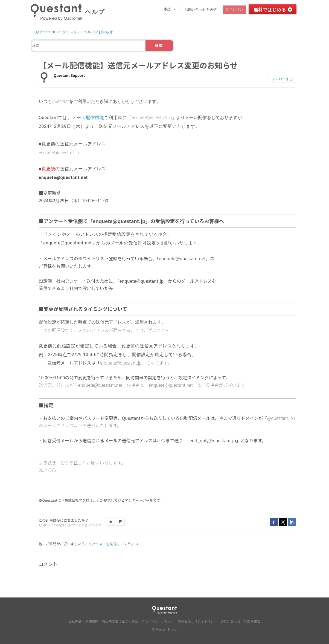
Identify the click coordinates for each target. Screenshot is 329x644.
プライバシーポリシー (158, 621)
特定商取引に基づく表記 (120, 621)
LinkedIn (292, 522)
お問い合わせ (231, 621)
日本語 (166, 9)
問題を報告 (252, 621)
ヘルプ (95, 12)
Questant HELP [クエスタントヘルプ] (66, 32)
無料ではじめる (270, 10)
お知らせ (106, 32)
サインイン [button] (235, 9)
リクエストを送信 (103, 544)
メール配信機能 (88, 118)
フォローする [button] (282, 79)
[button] (110, 522)
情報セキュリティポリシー (197, 621)
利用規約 (92, 621)
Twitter (283, 522)
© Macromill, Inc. (165, 629)
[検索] (89, 46)
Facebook (274, 522)
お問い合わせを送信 (201, 9)
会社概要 (75, 621)
